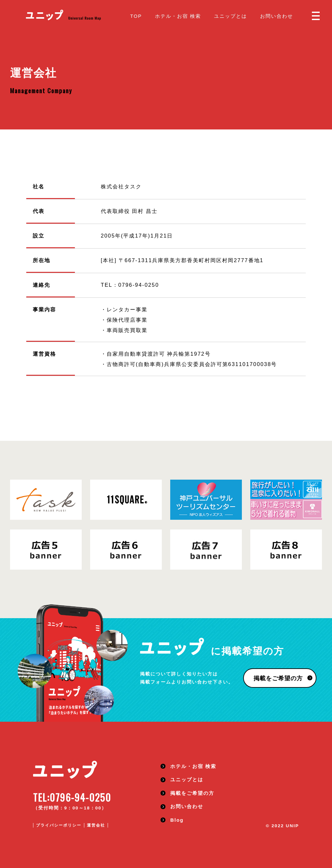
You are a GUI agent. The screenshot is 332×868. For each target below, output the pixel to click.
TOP (136, 16)
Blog (177, 820)
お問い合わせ (277, 16)
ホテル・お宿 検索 (178, 16)
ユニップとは (231, 16)
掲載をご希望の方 (278, 678)
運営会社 (96, 825)
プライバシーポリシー (59, 825)
